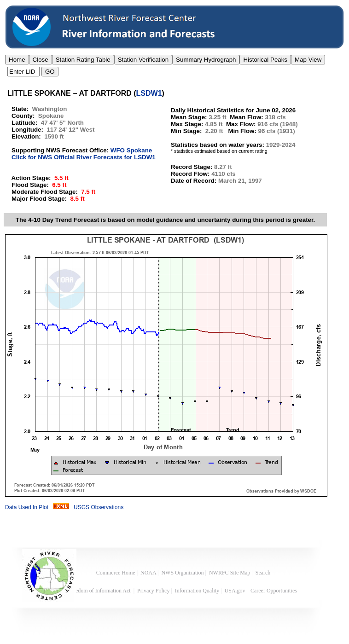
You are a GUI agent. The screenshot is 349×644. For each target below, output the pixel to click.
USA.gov (235, 591)
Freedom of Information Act (100, 591)
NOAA (148, 573)
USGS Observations (99, 507)
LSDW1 (149, 93)
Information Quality (197, 591)
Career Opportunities (274, 591)
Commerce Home (116, 573)
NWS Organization (182, 573)
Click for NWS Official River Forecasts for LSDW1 (84, 157)
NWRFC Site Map (230, 573)
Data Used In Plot (27, 507)
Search (263, 573)
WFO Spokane (131, 150)
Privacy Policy (153, 591)
